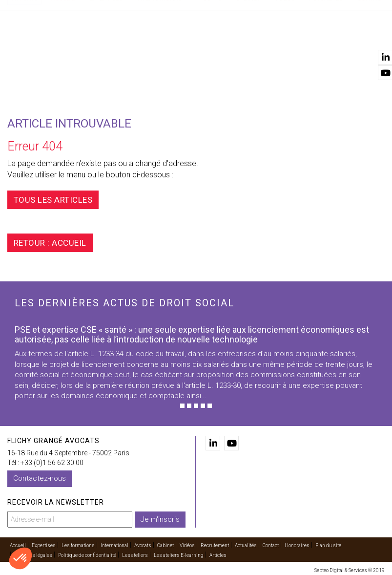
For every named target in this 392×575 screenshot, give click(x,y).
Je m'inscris (160, 517)
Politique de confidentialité (87, 554)
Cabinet (248, 44)
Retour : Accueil (56, 243)
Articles (218, 554)
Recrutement (215, 544)
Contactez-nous (40, 478)
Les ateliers (135, 554)
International (159, 44)
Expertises (106, 44)
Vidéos (285, 44)
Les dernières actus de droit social (124, 303)
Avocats (208, 44)
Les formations (78, 544)
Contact (371, 44)
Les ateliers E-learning (179, 554)
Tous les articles (59, 200)
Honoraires (297, 544)
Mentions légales (33, 554)
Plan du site (328, 544)
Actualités (326, 44)
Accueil (63, 44)
